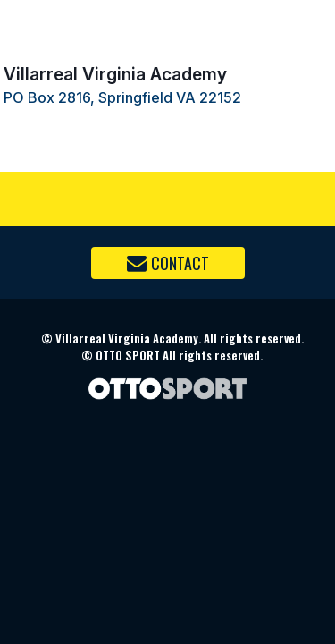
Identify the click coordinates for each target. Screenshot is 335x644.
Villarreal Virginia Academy (115, 74)
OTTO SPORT (128, 355)
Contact (168, 263)
